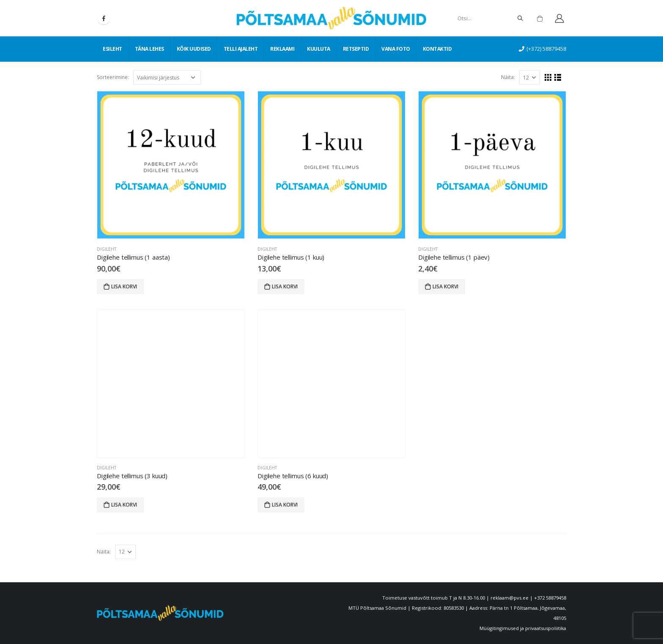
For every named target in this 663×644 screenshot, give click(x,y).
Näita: (508, 77)
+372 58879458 (550, 598)
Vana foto (396, 49)
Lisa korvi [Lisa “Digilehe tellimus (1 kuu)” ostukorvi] (285, 286)
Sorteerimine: (113, 77)
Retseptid (356, 49)
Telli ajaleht (241, 49)
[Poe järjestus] (167, 77)
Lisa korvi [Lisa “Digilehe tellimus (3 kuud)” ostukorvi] (124, 505)
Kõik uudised (194, 49)
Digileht (107, 249)
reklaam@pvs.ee (510, 598)
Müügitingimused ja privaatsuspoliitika (523, 628)
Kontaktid (437, 49)
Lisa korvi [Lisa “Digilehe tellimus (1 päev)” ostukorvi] (445, 286)
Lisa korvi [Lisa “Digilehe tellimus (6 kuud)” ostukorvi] (285, 505)
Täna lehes (149, 49)
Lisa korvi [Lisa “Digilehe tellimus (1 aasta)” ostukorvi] (124, 286)
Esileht (112, 49)
